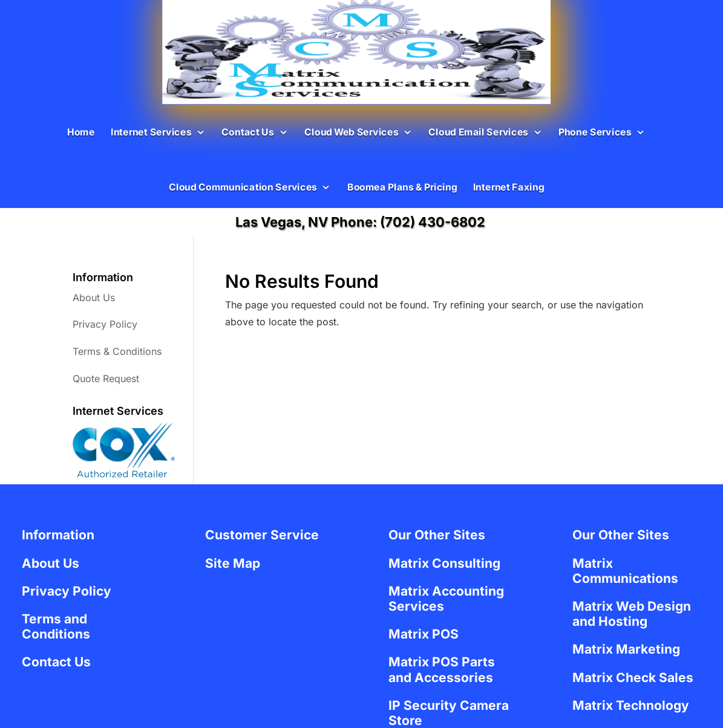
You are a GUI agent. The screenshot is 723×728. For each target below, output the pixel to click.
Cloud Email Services (478, 132)
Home (80, 132)
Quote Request (106, 379)
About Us (94, 297)
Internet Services (150, 132)
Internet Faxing (508, 187)
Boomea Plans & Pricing (401, 187)
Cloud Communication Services (242, 187)
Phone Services (595, 132)
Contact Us (247, 132)
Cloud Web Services (351, 132)
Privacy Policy (105, 324)
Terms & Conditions (117, 351)
